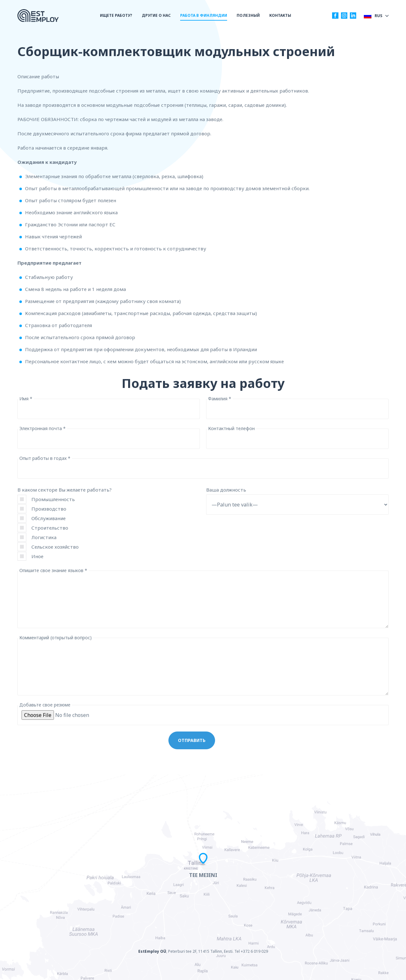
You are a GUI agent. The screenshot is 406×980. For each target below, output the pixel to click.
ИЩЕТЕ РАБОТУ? (116, 15)
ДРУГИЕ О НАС (156, 15)
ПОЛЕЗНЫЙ (248, 15)
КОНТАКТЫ (280, 15)
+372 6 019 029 (254, 951)
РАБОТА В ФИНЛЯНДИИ (204, 15)
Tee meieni (203, 875)
